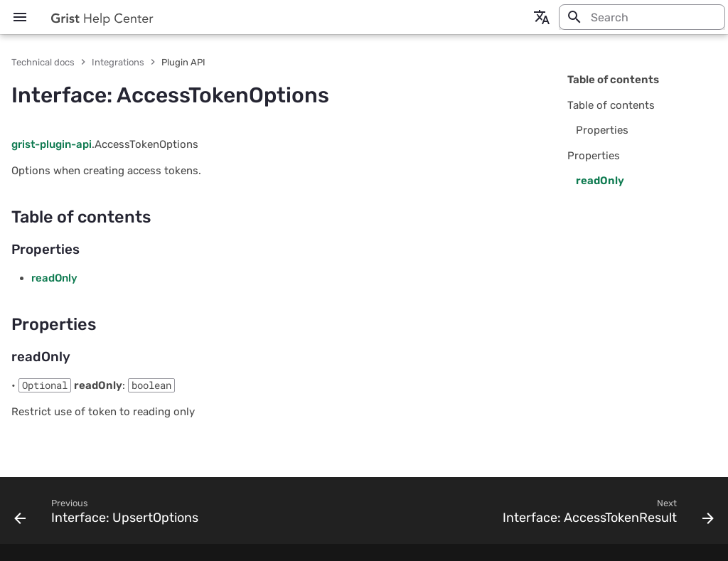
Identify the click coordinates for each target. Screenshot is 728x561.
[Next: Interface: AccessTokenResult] (605, 515)
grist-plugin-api (52, 144)
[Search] (642, 17)
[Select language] (542, 17)
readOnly (54, 278)
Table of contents (613, 80)
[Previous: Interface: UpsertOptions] (109, 515)
